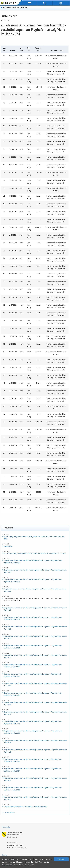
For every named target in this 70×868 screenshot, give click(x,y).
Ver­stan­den (61, 859)
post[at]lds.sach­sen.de (19, 847)
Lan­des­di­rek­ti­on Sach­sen (15, 832)
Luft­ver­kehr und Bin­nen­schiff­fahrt (15, 8)
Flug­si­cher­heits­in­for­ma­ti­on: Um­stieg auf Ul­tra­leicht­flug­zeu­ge (25, 807)
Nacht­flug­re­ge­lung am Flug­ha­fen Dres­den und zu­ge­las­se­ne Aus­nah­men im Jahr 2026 (35, 553)
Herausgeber (6, 827)
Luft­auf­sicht (8, 546)
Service (4, 855)
